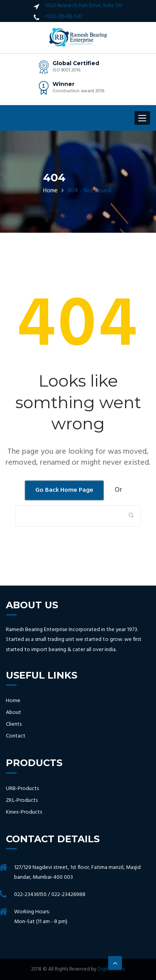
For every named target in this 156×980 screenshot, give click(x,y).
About (14, 713)
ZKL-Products (22, 801)
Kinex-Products (24, 812)
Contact (16, 736)
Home (50, 191)
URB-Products (22, 789)
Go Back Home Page (64, 490)
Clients (14, 725)
